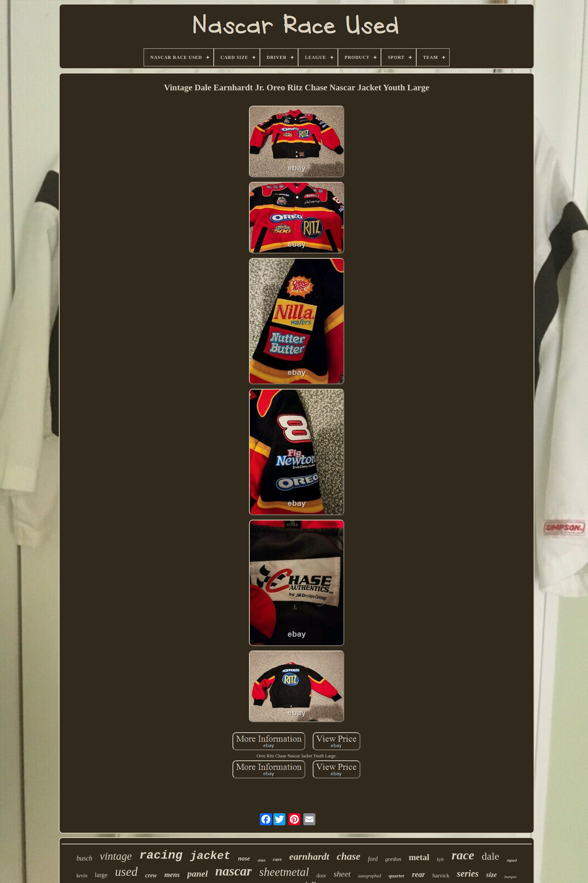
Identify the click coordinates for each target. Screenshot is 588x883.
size (491, 875)
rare (277, 859)
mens (172, 875)
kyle (440, 859)
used (127, 872)
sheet (342, 874)
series (468, 873)
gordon (393, 859)
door (321, 876)
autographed (370, 876)
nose (244, 858)
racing (161, 855)
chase (349, 856)
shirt (262, 860)
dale (491, 856)
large (101, 875)
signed (512, 860)
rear (418, 874)
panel (197, 874)
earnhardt (309, 857)
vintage (116, 856)
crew (151, 875)
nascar (233, 871)
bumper (511, 877)
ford (373, 859)
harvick (441, 876)
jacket (210, 856)
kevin (82, 876)
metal (419, 857)
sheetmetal (284, 872)
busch (84, 858)
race (463, 855)
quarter (397, 876)
